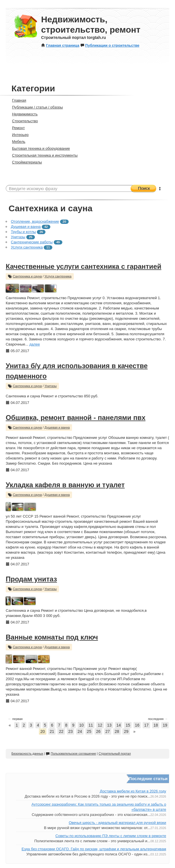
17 (146, 725)
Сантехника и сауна (27, 276)
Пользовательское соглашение (71, 753)
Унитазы (18, 237)
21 (52, 731)
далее (35, 344)
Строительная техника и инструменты (42, 155)
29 (126, 731)
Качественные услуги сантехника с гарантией (83, 266)
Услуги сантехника (27, 247)
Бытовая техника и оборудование (38, 148)
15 (128, 725)
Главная (17, 100)
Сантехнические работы (32, 242)
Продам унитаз (31, 579)
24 (80, 731)
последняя (158, 719)
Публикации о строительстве (110, 45)
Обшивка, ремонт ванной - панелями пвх (76, 418)
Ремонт (16, 128)
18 (156, 725)
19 (165, 725)
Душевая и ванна (26, 227)
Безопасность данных (27, 753)
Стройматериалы (25, 162)
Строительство (22, 121)
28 (117, 731)
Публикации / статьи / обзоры (35, 107)
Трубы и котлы (23, 232)
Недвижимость (22, 114)
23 (71, 731)
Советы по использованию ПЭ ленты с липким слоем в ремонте (111, 836)
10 (81, 725)
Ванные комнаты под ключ (52, 637)
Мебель (16, 142)
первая (15, 719)
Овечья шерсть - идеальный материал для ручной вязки (117, 823)
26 (98, 731)
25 (89, 731)
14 (119, 725)
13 (109, 725)
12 (100, 725)
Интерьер (18, 135)
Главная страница (60, 45)
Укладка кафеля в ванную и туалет (65, 485)
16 (137, 725)
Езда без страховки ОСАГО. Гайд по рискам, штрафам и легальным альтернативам (94, 849)
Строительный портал (115, 753)
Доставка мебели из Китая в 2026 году (133, 791)
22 (61, 731)
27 (108, 731)
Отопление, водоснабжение (35, 221)
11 (91, 725)
